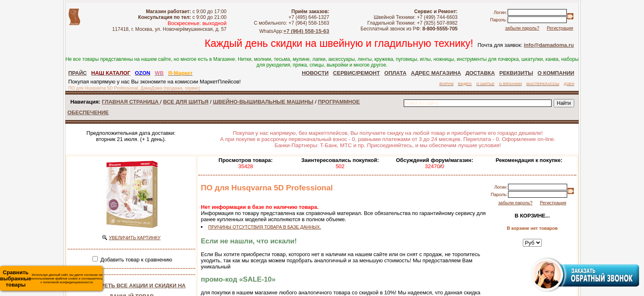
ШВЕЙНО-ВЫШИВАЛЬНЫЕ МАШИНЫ (263, 102)
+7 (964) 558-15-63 (306, 31)
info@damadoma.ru (549, 45)
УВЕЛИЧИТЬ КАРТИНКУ (135, 238)
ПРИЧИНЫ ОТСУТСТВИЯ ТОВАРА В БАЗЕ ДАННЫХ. (265, 227)
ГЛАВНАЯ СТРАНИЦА (131, 102)
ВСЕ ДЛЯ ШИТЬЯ (186, 102)
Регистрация (560, 28)
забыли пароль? (522, 28)
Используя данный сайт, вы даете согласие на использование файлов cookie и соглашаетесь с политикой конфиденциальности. (51, 279)
